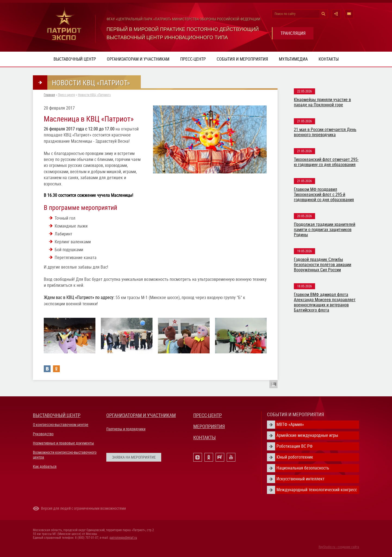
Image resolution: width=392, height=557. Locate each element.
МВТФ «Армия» (290, 424)
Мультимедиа (293, 59)
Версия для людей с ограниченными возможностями (83, 508)
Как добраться (45, 466)
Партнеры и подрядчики (126, 429)
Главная (49, 95)
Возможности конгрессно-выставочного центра (65, 455)
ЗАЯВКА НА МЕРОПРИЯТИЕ (134, 457)
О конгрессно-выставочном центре (61, 425)
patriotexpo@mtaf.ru (123, 538)
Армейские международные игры (307, 435)
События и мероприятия (242, 59)
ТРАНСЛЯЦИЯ (293, 33)
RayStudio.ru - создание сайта (339, 547)
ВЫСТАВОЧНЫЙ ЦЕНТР (57, 415)
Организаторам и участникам (138, 59)
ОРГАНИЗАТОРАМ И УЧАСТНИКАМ (141, 415)
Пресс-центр (193, 59)
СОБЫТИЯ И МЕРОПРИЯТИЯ (295, 414)
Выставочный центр (75, 59)
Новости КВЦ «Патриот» (94, 95)
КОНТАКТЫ (205, 438)
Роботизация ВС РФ (295, 446)
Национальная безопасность (303, 468)
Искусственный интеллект (301, 479)
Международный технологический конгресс (317, 490)
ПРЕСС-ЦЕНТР (208, 415)
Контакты (329, 59)
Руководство (43, 434)
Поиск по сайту (285, 14)
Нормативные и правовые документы (63, 443)
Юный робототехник (295, 457)
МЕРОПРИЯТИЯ (209, 426)
